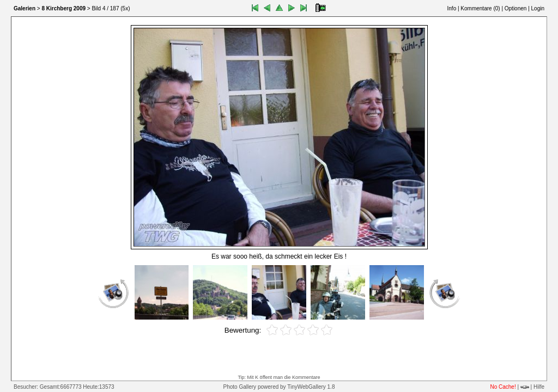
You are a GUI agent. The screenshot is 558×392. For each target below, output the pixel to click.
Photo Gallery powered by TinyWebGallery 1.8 (279, 387)
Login (538, 8)
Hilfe (539, 387)
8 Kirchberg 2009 (63, 8)
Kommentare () (480, 8)
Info (452, 8)
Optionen (516, 8)
